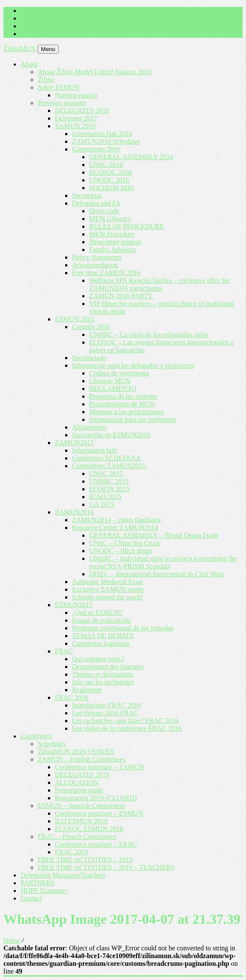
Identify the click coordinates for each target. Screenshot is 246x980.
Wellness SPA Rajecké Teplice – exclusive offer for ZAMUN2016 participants (159, 284)
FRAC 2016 (72, 697)
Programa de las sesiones (123, 396)
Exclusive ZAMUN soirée (108, 589)
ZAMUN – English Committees (82, 759)
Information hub (94, 450)
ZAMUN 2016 (75, 126)
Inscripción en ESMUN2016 (111, 435)
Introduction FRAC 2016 (106, 705)
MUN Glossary (110, 219)
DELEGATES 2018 (82, 110)
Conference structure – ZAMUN (99, 767)
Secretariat (87, 195)
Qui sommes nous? (98, 659)
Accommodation (95, 265)
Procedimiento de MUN (122, 404)
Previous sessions (62, 103)
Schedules (52, 744)
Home (12, 940)
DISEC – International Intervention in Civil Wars (157, 574)
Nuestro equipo (76, 95)
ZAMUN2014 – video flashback (117, 520)
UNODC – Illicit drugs (121, 551)
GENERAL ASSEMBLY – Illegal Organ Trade (154, 535)
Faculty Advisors (112, 250)
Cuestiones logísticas (101, 643)
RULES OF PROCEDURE (126, 226)
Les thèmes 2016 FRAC (105, 713)
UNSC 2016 (106, 165)
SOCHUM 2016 (111, 188)
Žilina (46, 80)
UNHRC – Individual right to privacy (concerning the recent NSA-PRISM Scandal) (163, 562)
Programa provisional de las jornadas (123, 628)
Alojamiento (89, 427)
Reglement (87, 690)
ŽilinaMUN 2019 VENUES (76, 752)
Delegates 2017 (76, 118)
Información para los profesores (133, 419)
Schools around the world (107, 597)
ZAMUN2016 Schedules (106, 141)
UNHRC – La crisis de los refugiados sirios (149, 334)
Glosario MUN (110, 381)
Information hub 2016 (102, 134)
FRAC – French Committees (77, 836)
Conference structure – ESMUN (99, 813)
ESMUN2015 (74, 605)
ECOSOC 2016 (110, 172)
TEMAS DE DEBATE (103, 636)
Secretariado (89, 358)
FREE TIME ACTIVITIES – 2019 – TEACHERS (106, 867)
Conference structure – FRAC (96, 844)
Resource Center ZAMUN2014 (115, 528)
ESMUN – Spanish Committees (81, 806)
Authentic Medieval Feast (107, 582)
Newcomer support (115, 242)
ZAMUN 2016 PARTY (121, 296)
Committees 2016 (96, 149)
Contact (31, 898)
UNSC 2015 (106, 473)
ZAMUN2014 (74, 512)
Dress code (104, 211)
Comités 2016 (91, 327)
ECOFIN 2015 (109, 489)
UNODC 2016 (109, 180)
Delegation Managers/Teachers (63, 875)
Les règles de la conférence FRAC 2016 (127, 728)
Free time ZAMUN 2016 (106, 273)
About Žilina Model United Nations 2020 (94, 72)
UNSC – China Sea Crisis (124, 543)
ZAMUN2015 (74, 443)
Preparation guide (79, 790)
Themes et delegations (103, 674)
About (29, 64)
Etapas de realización (101, 620)
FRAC (64, 651)
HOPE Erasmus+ (44, 891)
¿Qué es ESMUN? (97, 612)
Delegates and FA (96, 203)
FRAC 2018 (72, 852)
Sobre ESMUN (58, 87)
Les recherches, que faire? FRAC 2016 (125, 721)
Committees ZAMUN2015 (109, 466)
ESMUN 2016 (75, 319)
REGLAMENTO (113, 389)
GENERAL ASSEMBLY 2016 (131, 157)
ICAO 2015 (105, 497)
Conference (36, 736)
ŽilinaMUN (21, 49)
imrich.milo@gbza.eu (50, 11)
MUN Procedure (112, 234)
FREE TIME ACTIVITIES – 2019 (85, 860)
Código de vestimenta (119, 373)
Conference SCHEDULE (106, 458)
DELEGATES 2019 (82, 775)
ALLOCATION (76, 782)
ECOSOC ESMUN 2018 (89, 829)
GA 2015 (102, 504)
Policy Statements (97, 257)
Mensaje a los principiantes (127, 412)
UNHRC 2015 (109, 481)
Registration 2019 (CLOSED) (96, 798)
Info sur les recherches (103, 682)
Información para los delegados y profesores (133, 365)
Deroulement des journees (108, 667)
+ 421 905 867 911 (46, 18)
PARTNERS (37, 883)
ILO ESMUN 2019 (81, 821)
